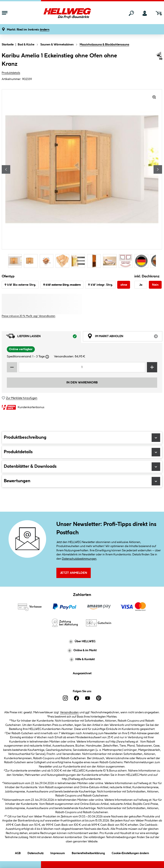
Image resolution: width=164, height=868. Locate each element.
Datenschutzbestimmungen (79, 559)
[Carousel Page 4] (63, 261)
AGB (18, 853)
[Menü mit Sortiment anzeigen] (5, 13)
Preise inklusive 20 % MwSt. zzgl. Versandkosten (29, 316)
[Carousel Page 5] (79, 261)
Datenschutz (36, 853)
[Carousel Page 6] (95, 261)
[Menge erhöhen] (152, 367)
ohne (124, 285)
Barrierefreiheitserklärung (88, 853)
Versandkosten (69, 712)
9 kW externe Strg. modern (62, 285)
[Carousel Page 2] (32, 261)
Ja (141, 285)
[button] (28, 30)
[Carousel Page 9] (142, 261)
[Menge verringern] (12, 367)
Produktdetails (11, 73)
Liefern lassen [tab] (44, 337)
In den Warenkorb (82, 383)
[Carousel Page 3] (48, 261)
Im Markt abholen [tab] (125, 337)
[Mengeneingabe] (82, 367)
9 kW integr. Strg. (100, 285)
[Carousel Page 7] (111, 261)
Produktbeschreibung (82, 438)
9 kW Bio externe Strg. (20, 285)
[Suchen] (131, 13)
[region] (82, 179)
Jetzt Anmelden (74, 573)
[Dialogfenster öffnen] (47, 357)
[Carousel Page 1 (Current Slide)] (16, 261)
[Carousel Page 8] (127, 261)
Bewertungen (82, 481)
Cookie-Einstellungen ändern (130, 853)
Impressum (58, 853)
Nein (155, 285)
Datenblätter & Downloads (82, 467)
